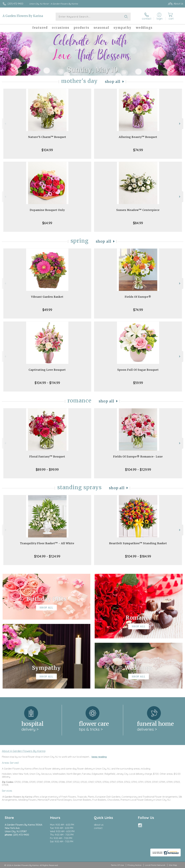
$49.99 (47, 310)
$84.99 (138, 223)
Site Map (173, 865)
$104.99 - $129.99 (138, 469)
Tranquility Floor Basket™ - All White (47, 543)
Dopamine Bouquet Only (47, 210)
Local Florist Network (155, 865)
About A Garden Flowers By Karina (24, 751)
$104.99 (47, 150)
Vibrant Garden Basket (47, 297)
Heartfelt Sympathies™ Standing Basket (138, 543)
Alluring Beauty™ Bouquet (138, 137)
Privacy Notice (134, 865)
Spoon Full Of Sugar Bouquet (138, 370)
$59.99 (138, 383)
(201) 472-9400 (15, 4)
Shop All (113, 82)
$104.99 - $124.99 (47, 556)
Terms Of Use (117, 865)
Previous (5, 124)
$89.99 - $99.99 (47, 469)
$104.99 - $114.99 (47, 383)
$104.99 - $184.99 (138, 556)
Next (180, 124)
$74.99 (138, 150)
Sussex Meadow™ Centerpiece (138, 210)
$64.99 (47, 223)
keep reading (99, 757)
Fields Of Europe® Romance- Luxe (138, 457)
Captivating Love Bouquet (47, 370)
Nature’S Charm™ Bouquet (47, 137)
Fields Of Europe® (138, 297)
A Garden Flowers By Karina (23, 16)
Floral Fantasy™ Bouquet (47, 457)
